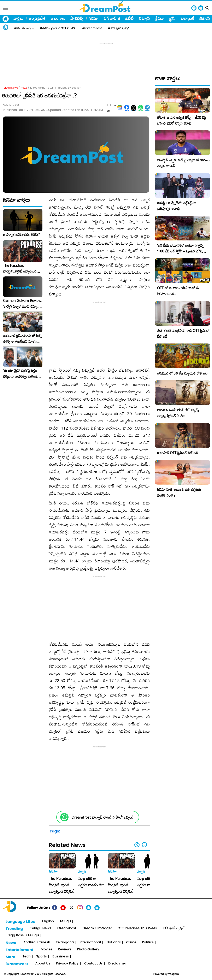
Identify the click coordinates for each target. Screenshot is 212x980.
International (90, 942)
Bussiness (61, 957)
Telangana (65, 942)
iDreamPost (67, 928)
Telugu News (10, 88)
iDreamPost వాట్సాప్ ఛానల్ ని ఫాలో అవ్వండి (102, 817)
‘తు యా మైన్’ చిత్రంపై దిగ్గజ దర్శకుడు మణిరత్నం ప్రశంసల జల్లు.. (21, 374)
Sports (42, 957)
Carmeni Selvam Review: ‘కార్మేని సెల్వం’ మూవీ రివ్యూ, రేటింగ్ (23, 304)
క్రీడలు (159, 18)
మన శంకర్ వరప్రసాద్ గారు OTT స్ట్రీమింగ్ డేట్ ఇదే (183, 333)
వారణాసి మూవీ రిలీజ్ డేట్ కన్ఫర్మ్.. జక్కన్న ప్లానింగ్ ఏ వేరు (179, 413)
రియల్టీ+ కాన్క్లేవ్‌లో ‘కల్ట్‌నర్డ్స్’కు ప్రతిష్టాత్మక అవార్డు (177, 206)
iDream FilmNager (97, 928)
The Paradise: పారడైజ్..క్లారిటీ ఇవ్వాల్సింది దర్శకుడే (20, 268)
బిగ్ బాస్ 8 (112, 18)
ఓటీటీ (129, 18)
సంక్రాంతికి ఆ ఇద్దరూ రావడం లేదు (91, 882)
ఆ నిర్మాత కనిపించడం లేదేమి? (21, 235)
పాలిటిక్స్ (77, 18)
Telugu (65, 921)
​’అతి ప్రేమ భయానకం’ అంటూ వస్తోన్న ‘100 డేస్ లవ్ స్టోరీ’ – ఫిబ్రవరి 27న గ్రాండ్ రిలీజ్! (180, 251)
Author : (11, 105)
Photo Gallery (88, 949)
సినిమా (94, 18)
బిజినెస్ (205, 18)
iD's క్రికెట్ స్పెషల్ (173, 928)
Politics (148, 942)
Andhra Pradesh (37, 942)
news (24, 88)
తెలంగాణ (58, 18)
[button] (144, 845)
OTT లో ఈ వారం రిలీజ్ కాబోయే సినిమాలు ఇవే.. (178, 291)
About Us (43, 964)
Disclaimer (117, 964)
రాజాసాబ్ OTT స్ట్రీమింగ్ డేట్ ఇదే (177, 453)
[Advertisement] (106, 55)
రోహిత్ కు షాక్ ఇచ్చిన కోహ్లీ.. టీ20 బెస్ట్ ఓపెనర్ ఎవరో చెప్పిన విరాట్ (182, 120)
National (113, 942)
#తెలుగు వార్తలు (24, 28)
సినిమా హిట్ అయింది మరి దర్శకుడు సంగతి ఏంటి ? (179, 492)
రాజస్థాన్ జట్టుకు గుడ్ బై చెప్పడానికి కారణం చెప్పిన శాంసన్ (183, 163)
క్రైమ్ (172, 18)
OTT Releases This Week (137, 928)
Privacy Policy (67, 964)
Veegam (173, 974)
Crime (131, 942)
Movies (47, 949)
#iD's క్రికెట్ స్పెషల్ (119, 28)
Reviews (65, 949)
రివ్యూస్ (144, 18)
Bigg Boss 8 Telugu (23, 935)
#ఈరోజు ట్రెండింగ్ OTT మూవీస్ (58, 28)
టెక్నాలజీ (187, 18)
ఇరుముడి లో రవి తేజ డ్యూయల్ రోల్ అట (182, 373)
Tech (27, 957)
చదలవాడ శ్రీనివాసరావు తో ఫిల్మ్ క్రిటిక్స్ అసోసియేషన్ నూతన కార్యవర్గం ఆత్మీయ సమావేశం (22, 339)
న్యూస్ (82, 872)
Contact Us (93, 964)
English (48, 921)
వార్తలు (18, 18)
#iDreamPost (92, 28)
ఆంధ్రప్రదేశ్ (37, 18)
